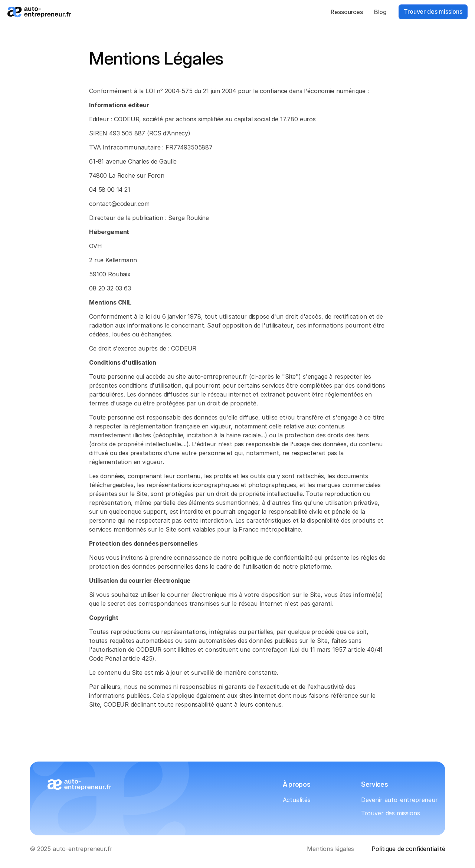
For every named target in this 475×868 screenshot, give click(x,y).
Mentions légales (330, 849)
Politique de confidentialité (408, 849)
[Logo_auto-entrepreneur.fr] (39, 12)
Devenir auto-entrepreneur (399, 800)
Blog (380, 12)
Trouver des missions (391, 813)
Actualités (297, 800)
